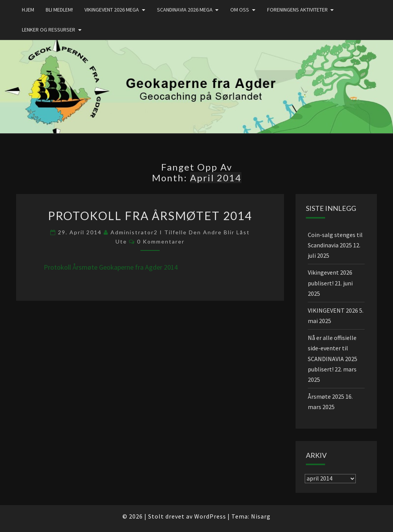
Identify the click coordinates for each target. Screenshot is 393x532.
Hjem (28, 10)
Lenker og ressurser (49, 30)
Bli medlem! (59, 10)
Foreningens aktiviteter (297, 10)
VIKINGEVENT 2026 (333, 310)
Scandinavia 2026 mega (185, 10)
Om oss (240, 10)
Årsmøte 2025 (326, 396)
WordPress (210, 516)
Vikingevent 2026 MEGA (112, 10)
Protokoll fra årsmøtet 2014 (150, 215)
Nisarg (261, 516)
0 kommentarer (161, 241)
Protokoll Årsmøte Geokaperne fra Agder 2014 (111, 267)
